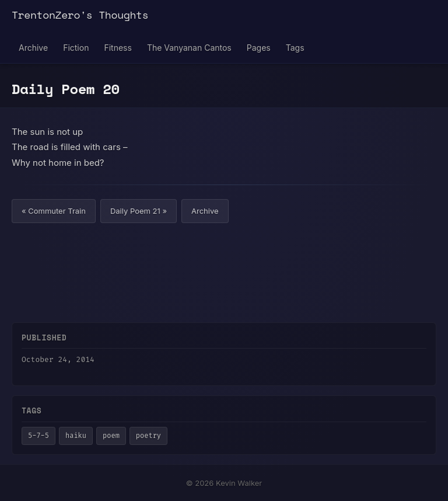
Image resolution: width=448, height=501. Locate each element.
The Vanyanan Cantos (189, 48)
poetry (148, 436)
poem (111, 436)
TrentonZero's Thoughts (80, 15)
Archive (33, 48)
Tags (295, 48)
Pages (259, 48)
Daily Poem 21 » (139, 211)
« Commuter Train (54, 211)
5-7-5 (38, 436)
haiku (76, 436)
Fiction (76, 48)
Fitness (118, 48)
